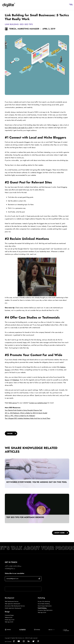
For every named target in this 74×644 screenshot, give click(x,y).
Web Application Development (12, 604)
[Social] (15, 641)
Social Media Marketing (44, 604)
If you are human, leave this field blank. (18, 584)
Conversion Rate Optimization (45, 610)
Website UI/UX (9, 617)
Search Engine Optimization (45, 606)
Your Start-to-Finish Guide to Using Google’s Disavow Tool (23, 410)
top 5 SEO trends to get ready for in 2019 (19, 128)
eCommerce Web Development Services (15, 606)
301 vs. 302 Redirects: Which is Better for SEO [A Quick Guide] (26, 413)
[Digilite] (9, 5)
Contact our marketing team (38, 403)
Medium (63, 367)
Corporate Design (9, 615)
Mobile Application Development (13, 608)
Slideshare (16, 380)
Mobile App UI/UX (10, 620)
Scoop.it (8, 370)
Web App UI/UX (9, 622)
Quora (7, 380)
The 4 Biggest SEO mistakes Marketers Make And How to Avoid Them (28, 418)
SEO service (13, 403)
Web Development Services (12, 601)
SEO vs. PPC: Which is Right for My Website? (20, 416)
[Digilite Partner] (8, 629)
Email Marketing (42, 608)
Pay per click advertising (44, 601)
